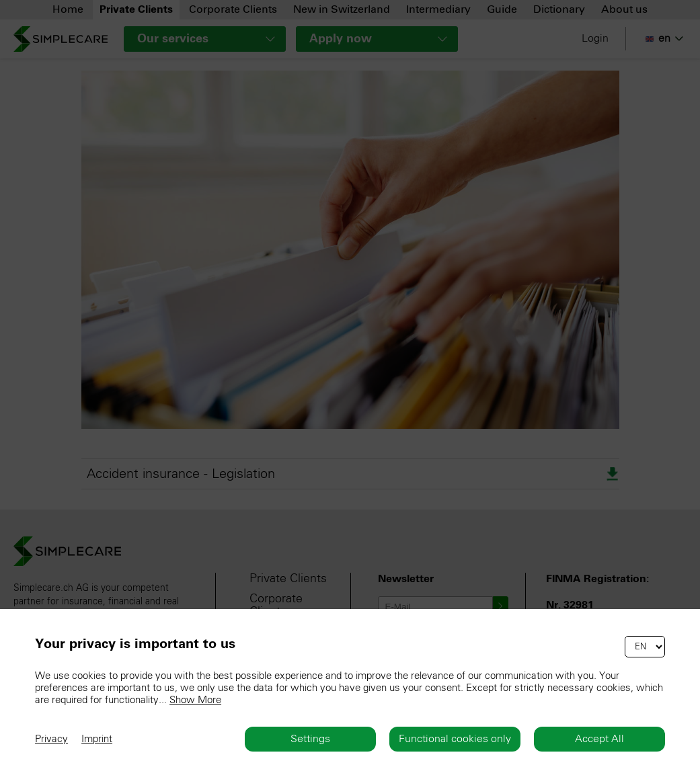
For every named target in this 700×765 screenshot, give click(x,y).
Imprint (97, 739)
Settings (310, 739)
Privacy (51, 739)
